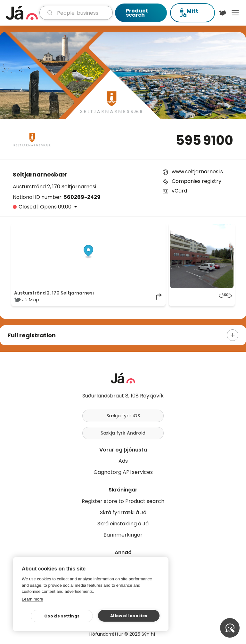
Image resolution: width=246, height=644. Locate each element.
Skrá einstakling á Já (123, 524)
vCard (179, 191)
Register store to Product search (123, 501)
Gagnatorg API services (123, 472)
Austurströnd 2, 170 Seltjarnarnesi (54, 187)
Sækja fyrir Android (123, 433)
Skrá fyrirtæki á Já (123, 512)
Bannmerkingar (123, 535)
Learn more (32, 599)
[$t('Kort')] (223, 13)
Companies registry (197, 181)
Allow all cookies (129, 616)
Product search (137, 13)
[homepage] (22, 13)
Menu (235, 13)
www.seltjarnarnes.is (197, 172)
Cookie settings (62, 616)
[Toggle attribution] (157, 231)
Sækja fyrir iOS (123, 416)
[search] (76, 13)
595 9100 (205, 140)
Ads (123, 461)
